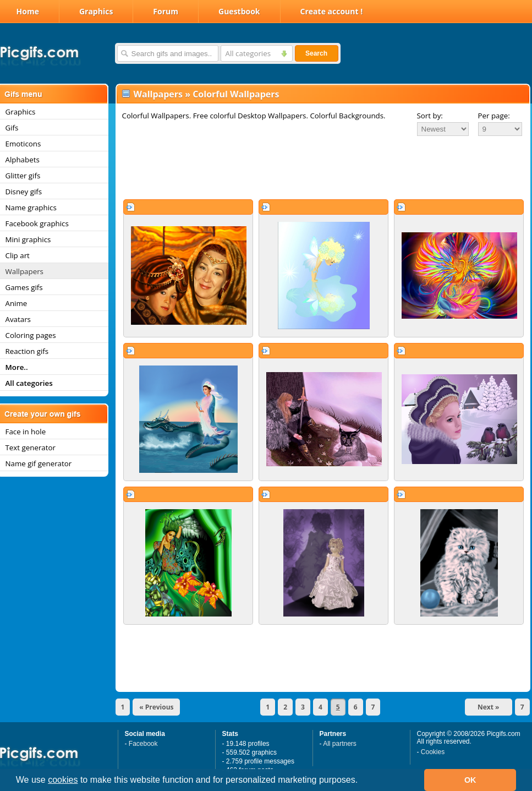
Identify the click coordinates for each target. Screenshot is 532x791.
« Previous (156, 707)
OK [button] (470, 780)
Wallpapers (158, 94)
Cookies (433, 752)
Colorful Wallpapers (236, 94)
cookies (63, 780)
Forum (166, 11)
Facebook (143, 744)
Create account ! (332, 11)
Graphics (96, 11)
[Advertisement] (323, 167)
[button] (362, 781)
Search (316, 53)
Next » (489, 707)
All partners (340, 744)
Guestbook (239, 11)
